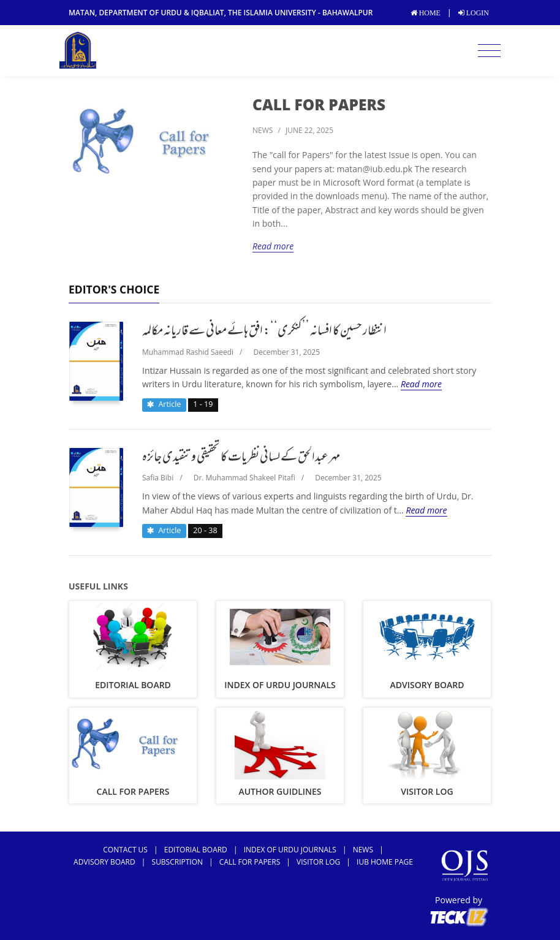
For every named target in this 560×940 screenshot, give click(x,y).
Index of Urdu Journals (280, 685)
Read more (273, 246)
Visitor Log (427, 791)
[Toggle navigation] (489, 51)
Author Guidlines (280, 791)
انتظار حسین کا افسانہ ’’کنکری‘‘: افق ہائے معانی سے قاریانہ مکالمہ (264, 332)
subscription (177, 862)
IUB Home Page (385, 862)
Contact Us (125, 850)
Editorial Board (133, 685)
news (263, 130)
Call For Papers (319, 104)
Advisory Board (427, 685)
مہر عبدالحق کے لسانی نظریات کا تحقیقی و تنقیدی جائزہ (241, 458)
